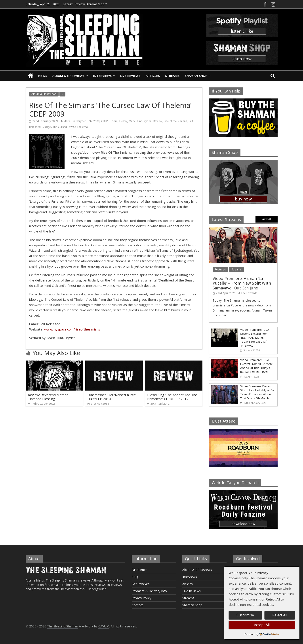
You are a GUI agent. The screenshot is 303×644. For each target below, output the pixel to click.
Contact (137, 605)
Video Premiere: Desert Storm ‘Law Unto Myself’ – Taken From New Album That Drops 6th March (257, 392)
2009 (96, 121)
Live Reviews (130, 76)
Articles (153, 76)
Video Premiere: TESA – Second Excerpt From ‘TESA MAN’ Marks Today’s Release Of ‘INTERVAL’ (256, 338)
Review (158, 121)
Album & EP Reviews (68, 76)
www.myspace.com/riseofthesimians (72, 329)
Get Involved (141, 584)
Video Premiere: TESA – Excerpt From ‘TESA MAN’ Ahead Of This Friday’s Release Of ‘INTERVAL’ (256, 366)
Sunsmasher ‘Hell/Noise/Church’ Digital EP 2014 (112, 397)
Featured (220, 269)
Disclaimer (139, 570)
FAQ (135, 577)
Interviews (102, 76)
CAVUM (104, 626)
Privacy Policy (141, 598)
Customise (245, 615)
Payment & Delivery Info (149, 591)
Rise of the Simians (175, 121)
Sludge (47, 127)
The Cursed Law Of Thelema (70, 127)
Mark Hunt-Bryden (75, 121)
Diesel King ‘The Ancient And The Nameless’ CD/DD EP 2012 (172, 397)
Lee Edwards (249, 293)
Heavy (123, 121)
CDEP (105, 121)
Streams (172, 76)
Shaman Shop (196, 76)
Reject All (280, 615)
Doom (114, 121)
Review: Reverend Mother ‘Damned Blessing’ (48, 397)
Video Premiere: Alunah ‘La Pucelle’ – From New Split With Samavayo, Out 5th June (242, 283)
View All (267, 219)
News (43, 76)
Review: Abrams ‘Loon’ (91, 4)
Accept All (262, 625)
